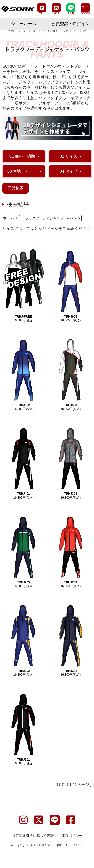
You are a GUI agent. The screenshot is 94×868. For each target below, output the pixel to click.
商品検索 (16, 188)
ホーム (8, 218)
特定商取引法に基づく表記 (33, 836)
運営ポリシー (72, 836)
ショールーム (24, 24)
